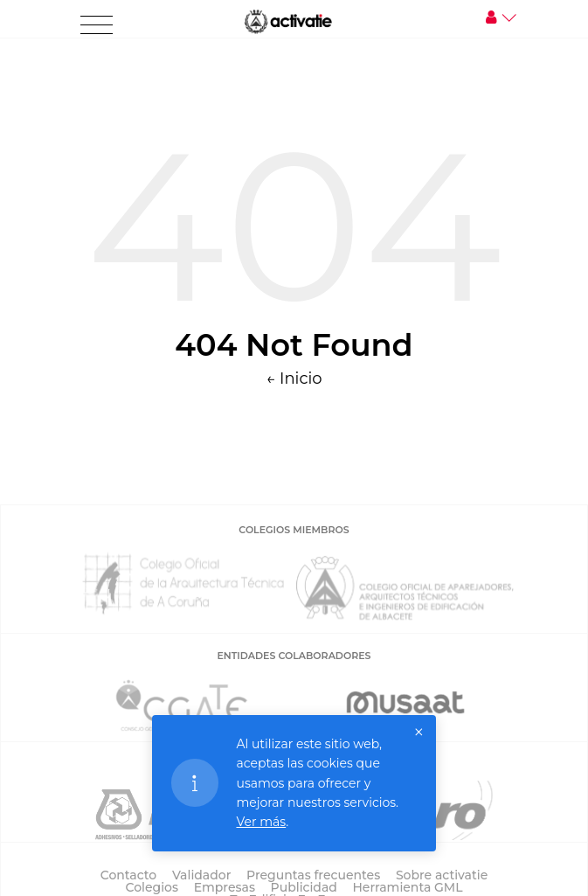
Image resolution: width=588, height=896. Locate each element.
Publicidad (304, 887)
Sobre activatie (442, 875)
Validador (201, 875)
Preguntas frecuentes (313, 875)
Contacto (129, 875)
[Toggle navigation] (97, 25)
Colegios (152, 887)
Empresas (225, 887)
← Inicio (294, 379)
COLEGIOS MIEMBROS (294, 530)
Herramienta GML (408, 887)
